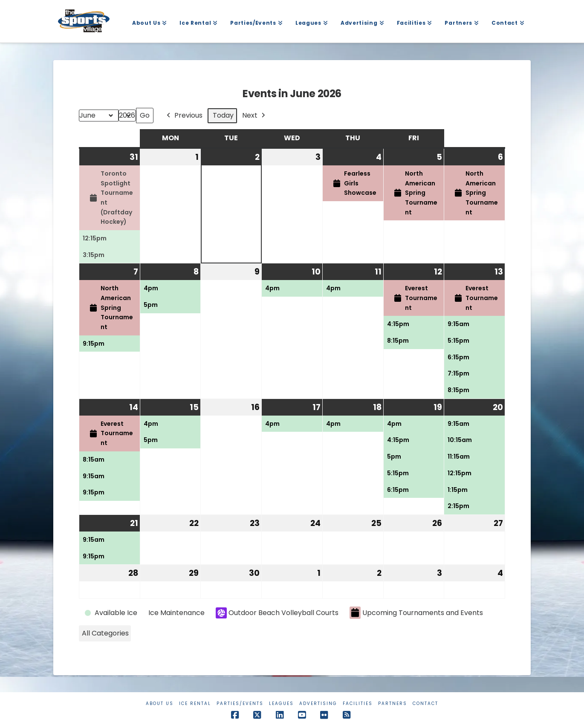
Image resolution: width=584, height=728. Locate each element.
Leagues (281, 703)
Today (223, 115)
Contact (425, 703)
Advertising (318, 703)
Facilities (358, 703)
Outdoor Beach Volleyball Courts (277, 613)
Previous (184, 116)
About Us (160, 703)
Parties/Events (240, 703)
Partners (393, 703)
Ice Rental (195, 703)
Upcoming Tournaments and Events (416, 613)
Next (254, 116)
